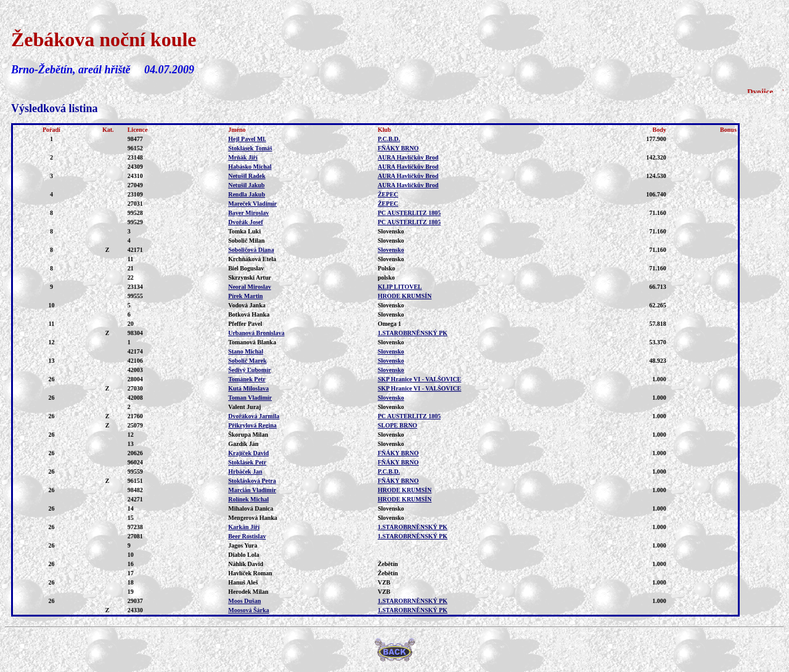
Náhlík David (246, 564)
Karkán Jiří (244, 527)
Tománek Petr (247, 379)
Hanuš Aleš (243, 582)
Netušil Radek (247, 176)
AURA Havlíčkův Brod (408, 157)
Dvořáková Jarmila (254, 416)
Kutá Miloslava (248, 388)
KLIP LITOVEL (400, 287)
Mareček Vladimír (252, 204)
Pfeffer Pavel (245, 324)
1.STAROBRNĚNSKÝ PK (413, 333)
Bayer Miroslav (248, 213)
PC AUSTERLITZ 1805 (409, 213)
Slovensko (391, 250)
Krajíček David (248, 453)
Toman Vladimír (250, 398)
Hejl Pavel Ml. (247, 139)
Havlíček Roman (250, 573)
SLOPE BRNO (398, 425)
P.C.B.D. (389, 139)
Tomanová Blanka (252, 342)
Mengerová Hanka (253, 518)
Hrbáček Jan (245, 472)
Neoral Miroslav (250, 287)
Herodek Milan (248, 592)
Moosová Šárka (248, 610)
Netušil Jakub (246, 185)
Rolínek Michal (248, 499)
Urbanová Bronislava (256, 333)
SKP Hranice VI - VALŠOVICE (420, 379)
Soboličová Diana (251, 250)
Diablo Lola (243, 555)
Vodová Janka (247, 305)
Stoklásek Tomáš (250, 148)
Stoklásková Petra (252, 481)
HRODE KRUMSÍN (405, 296)
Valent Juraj (244, 407)
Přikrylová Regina (252, 425)
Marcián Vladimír (252, 490)
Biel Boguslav (246, 268)
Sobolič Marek (247, 361)
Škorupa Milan (248, 435)
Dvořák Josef (245, 222)
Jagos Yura (243, 545)
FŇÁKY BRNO (399, 148)
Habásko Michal (250, 167)
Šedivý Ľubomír (249, 370)
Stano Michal (246, 351)
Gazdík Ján (243, 444)
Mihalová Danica (251, 508)
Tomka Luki (244, 231)
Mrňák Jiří (243, 157)
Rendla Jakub (247, 194)
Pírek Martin (245, 296)
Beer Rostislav (247, 536)
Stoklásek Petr (247, 462)
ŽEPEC (388, 194)
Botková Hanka (249, 314)
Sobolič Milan (246, 241)
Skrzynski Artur (250, 277)
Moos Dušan (244, 601)
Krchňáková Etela (252, 259)
